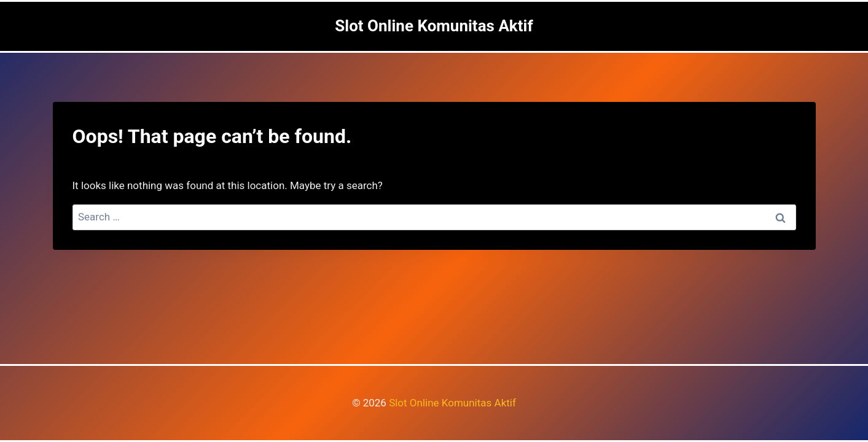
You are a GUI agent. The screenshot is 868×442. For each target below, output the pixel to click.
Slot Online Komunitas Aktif (452, 403)
